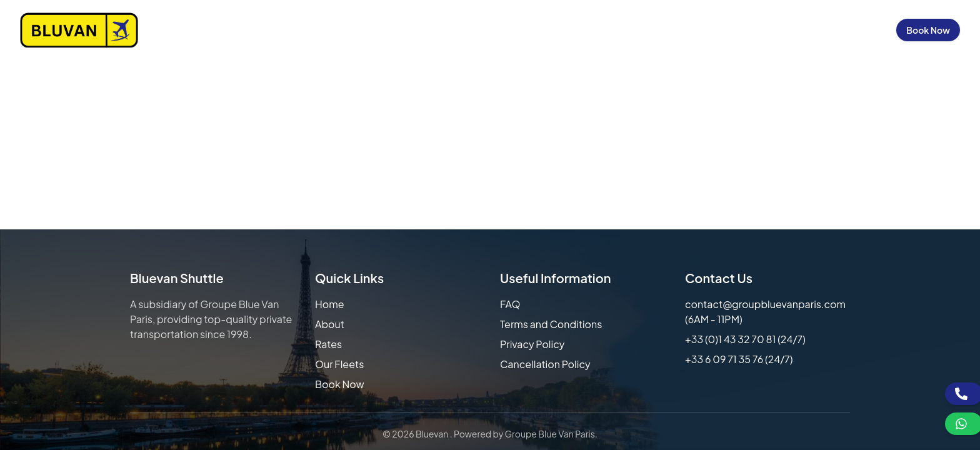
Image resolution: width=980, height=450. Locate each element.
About (330, 324)
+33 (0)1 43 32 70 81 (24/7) (745, 339)
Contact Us (784, 30)
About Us (545, 30)
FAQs (728, 30)
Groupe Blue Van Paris (550, 434)
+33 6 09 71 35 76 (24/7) (739, 359)
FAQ (510, 304)
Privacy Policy (532, 344)
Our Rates (607, 30)
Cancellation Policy (545, 364)
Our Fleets (674, 30)
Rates (328, 344)
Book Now (928, 30)
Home (493, 30)
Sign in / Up (855, 30)
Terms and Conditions (551, 324)
